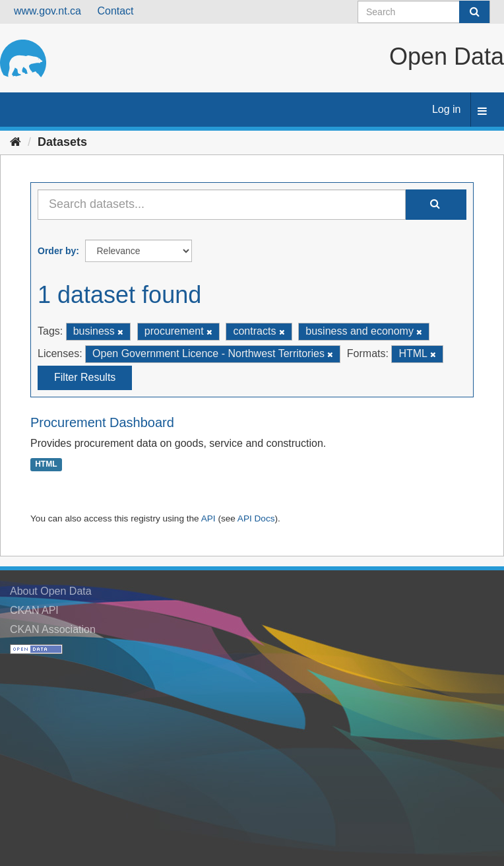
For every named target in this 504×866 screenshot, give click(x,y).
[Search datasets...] (222, 205)
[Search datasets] (424, 12)
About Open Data (51, 591)
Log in (447, 109)
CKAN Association (53, 629)
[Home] (16, 142)
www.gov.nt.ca (47, 11)
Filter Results (85, 377)
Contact (115, 11)
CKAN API (34, 610)
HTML (46, 464)
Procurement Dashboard (102, 422)
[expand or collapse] (482, 112)
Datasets (62, 142)
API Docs (256, 518)
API (208, 518)
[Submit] (474, 12)
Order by (57, 251)
